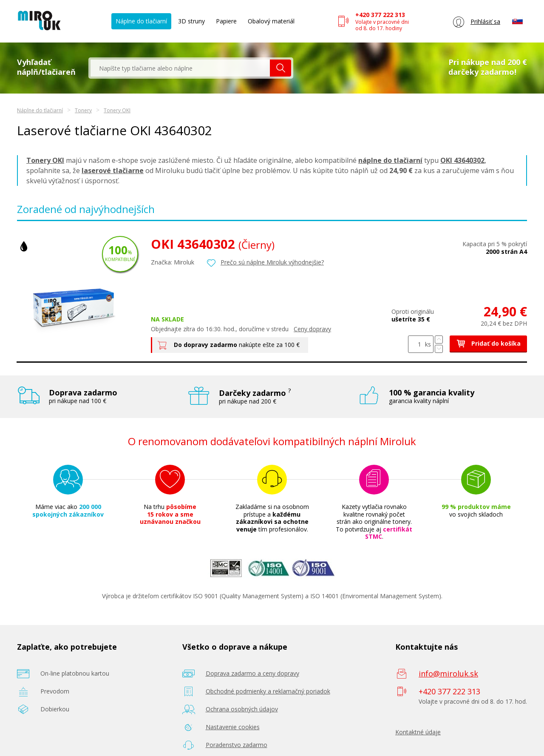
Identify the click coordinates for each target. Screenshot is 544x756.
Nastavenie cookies (233, 727)
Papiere (226, 21)
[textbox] (180, 68)
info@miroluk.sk (448, 674)
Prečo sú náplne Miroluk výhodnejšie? (272, 262)
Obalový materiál (271, 21)
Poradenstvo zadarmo (237, 745)
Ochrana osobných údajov (242, 709)
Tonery (83, 110)
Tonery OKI (117, 110)
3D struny (191, 21)
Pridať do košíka (488, 343)
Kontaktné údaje (418, 732)
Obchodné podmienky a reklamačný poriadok (268, 691)
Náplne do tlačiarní (141, 21)
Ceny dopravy (312, 329)
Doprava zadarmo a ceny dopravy (252, 673)
